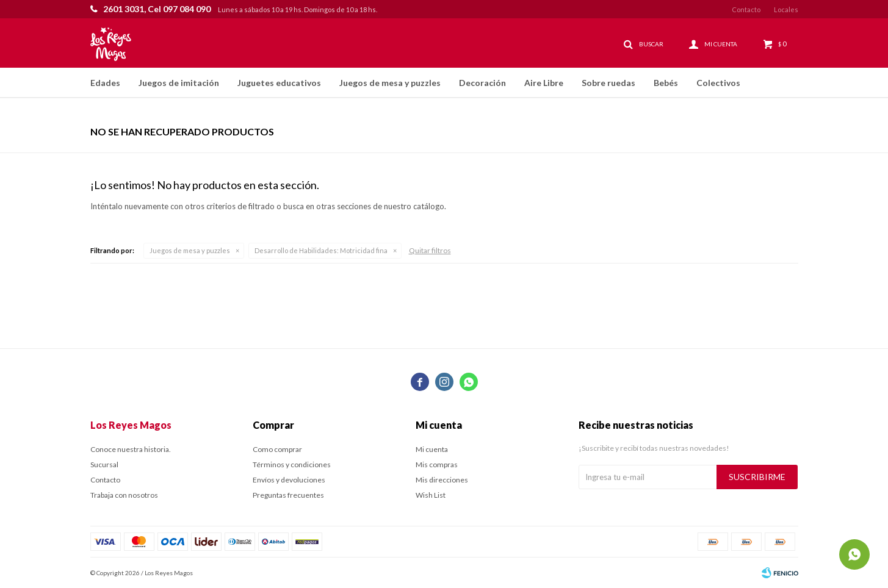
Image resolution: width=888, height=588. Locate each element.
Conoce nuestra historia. (131, 449)
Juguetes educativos (279, 83)
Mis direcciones (442, 480)
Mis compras (437, 464)
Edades (105, 83)
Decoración (482, 83)
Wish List (431, 495)
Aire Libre (544, 83)
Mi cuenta (432, 449)
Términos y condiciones (292, 464)
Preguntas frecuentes (288, 495)
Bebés (666, 83)
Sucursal (104, 464)
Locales (786, 9)
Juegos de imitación (179, 83)
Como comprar (277, 449)
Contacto (746, 9)
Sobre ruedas (608, 83)
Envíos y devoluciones (289, 480)
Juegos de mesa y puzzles (390, 83)
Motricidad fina (321, 250)
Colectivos (718, 83)
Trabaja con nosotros (124, 495)
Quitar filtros (430, 250)
